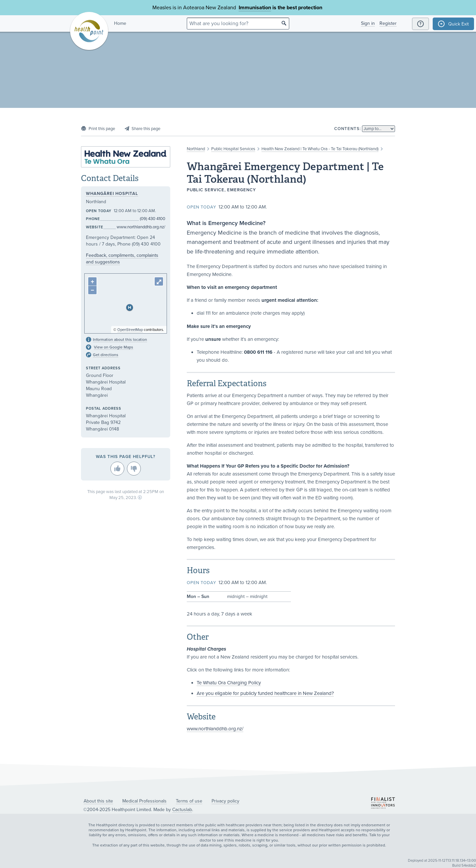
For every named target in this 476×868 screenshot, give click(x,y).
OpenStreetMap (130, 330)
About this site (98, 801)
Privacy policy (225, 801)
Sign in (368, 23)
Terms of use (189, 801)
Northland (196, 149)
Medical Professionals (144, 801)
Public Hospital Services (233, 149)
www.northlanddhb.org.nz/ (215, 729)
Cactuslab (182, 810)
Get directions (106, 355)
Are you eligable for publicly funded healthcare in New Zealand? (265, 693)
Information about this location (120, 340)
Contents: (348, 129)
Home (120, 23)
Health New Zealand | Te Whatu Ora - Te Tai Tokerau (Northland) (320, 149)
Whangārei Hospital (112, 194)
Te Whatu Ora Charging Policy (229, 683)
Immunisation (255, 8)
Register (388, 23)
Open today (201, 207)
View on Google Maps (114, 347)
